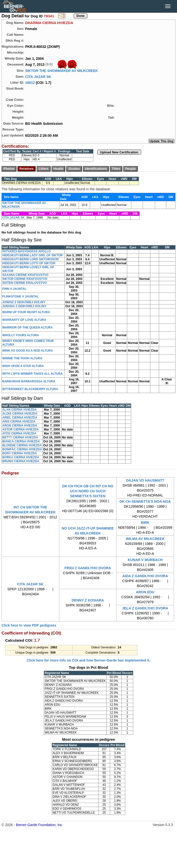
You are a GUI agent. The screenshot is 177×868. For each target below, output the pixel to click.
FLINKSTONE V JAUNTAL (20, 297)
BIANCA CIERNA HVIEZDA (21, 441)
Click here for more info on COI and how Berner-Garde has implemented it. (88, 660)
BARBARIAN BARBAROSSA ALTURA (29, 381)
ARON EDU (145, 592)
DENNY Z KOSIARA (88, 600)
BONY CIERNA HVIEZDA (20, 453)
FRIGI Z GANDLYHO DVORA (88, 568)
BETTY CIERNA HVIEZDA (20, 437)
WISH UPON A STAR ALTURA (23, 366)
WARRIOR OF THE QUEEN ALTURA (28, 328)
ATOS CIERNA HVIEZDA (19, 434)
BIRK (145, 523)
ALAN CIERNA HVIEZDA (19, 410)
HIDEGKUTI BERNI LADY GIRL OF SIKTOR (32, 255)
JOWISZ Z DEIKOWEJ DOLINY (24, 302)
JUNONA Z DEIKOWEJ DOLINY (24, 306)
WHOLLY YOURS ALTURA (21, 335)
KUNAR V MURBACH (145, 560)
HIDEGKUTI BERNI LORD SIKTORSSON (30, 259)
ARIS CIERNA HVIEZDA (19, 422)
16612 (30, 83)
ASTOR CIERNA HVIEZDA (21, 430)
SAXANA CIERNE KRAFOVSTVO (25, 275)
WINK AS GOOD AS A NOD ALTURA (28, 351)
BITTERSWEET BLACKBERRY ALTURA (30, 389)
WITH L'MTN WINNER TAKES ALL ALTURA (32, 374)
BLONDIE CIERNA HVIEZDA (22, 445)
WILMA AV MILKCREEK (145, 539)
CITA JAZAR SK (38, 77)
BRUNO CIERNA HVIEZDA (21, 461)
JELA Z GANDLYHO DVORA (145, 608)
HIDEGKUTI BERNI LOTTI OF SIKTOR (29, 263)
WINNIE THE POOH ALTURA (22, 358)
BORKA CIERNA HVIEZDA (21, 457)
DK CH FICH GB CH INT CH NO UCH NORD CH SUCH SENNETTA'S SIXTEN (88, 491)
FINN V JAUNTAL (14, 289)
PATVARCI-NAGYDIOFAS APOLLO (27, 251)
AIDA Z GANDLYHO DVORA (145, 576)
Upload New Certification (119, 152)
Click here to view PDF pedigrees (29, 625)
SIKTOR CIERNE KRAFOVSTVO (25, 279)
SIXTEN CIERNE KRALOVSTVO (25, 283)
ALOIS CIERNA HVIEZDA (20, 414)
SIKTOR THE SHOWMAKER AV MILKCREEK (61, 71)
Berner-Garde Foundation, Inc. (40, 825)
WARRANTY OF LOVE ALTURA (24, 320)
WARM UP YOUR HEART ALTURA (26, 312)
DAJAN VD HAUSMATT (145, 480)
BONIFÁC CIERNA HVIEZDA (22, 449)
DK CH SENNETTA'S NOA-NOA (145, 501)
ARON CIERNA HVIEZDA (20, 426)
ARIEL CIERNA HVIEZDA (20, 418)
